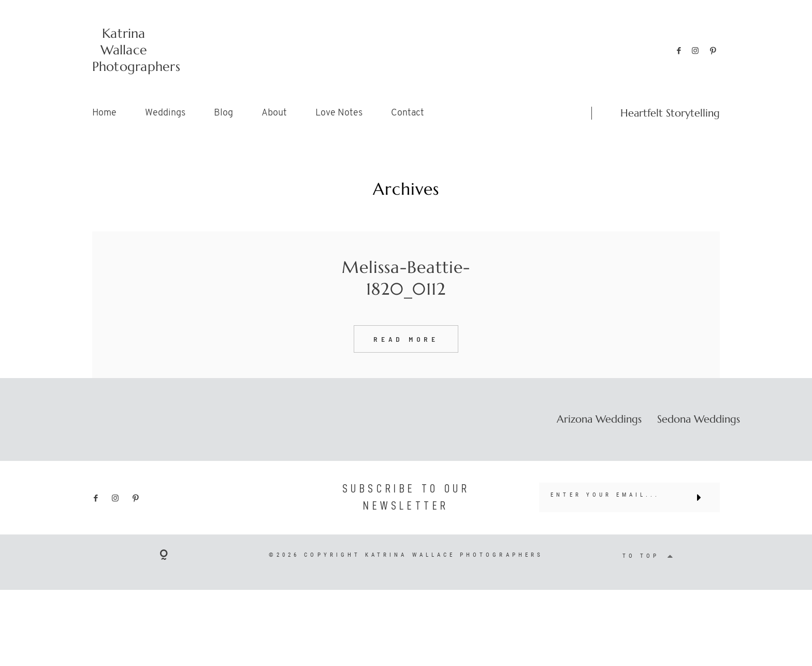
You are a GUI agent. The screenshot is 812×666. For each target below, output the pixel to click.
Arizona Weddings (599, 440)
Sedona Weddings (699, 440)
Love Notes (339, 113)
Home (104, 113)
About (274, 113)
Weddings (165, 113)
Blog (223, 113)
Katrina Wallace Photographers (124, 50)
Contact (408, 113)
